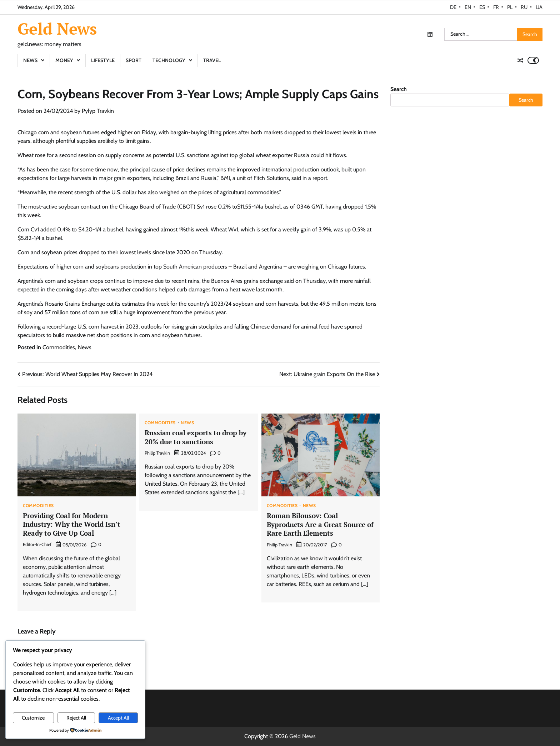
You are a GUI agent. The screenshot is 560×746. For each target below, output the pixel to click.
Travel (212, 60)
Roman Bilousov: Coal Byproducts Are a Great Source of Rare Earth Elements (320, 524)
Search (399, 89)
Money (64, 60)
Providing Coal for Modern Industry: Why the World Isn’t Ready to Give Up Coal (72, 524)
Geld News (57, 29)
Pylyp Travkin (98, 111)
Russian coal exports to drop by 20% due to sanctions (196, 437)
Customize (33, 718)
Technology (169, 60)
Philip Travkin (157, 453)
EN (468, 7)
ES (482, 7)
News (30, 60)
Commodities (59, 347)
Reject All (76, 718)
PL (510, 7)
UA (539, 7)
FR (496, 7)
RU (524, 7)
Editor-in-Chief (37, 544)
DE (453, 7)
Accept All (118, 718)
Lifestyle (103, 60)
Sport (134, 60)
